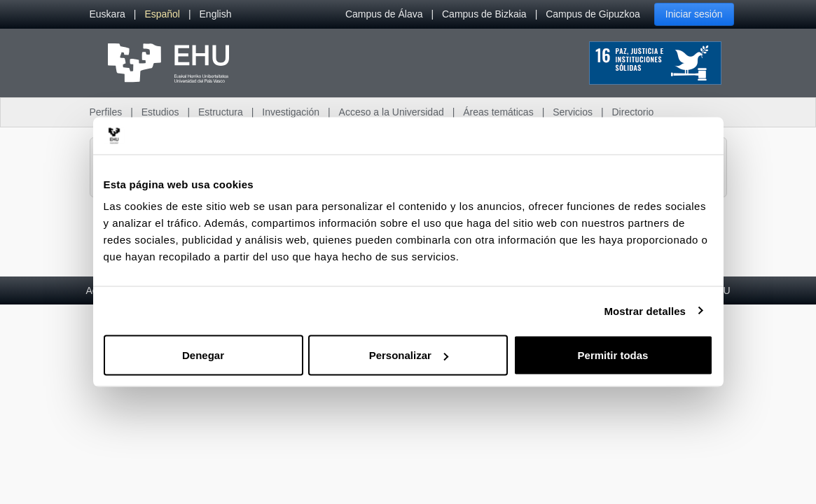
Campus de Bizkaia (484, 14)
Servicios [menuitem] (573, 112)
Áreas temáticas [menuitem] (498, 112)
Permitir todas (613, 355)
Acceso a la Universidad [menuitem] (392, 112)
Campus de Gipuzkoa (593, 14)
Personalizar (409, 355)
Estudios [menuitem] (160, 112)
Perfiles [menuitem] (106, 112)
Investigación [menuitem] (291, 112)
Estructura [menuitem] (221, 112)
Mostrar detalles (645, 310)
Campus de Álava (384, 14)
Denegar (203, 355)
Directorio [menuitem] (633, 112)
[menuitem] (108, 14)
